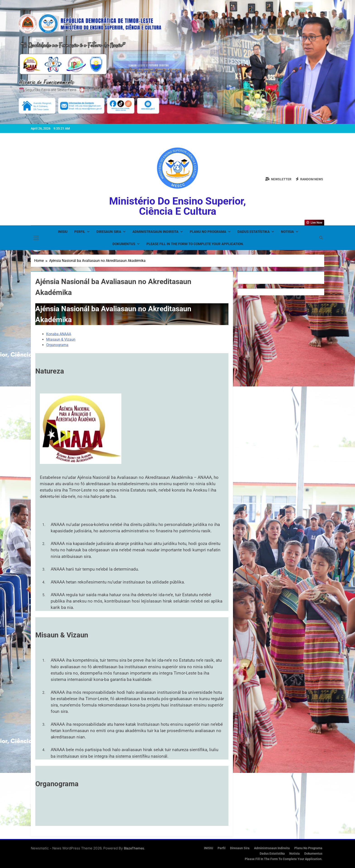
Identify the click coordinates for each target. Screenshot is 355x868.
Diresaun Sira (109, 232)
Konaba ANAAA (59, 334)
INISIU (63, 232)
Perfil (80, 232)
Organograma (57, 345)
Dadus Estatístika (254, 232)
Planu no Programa (208, 232)
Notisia (287, 232)
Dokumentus (124, 244)
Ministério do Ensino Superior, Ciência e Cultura (177, 206)
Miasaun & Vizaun (61, 339)
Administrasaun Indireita (155, 232)
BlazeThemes (134, 848)
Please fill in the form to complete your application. (195, 244)
